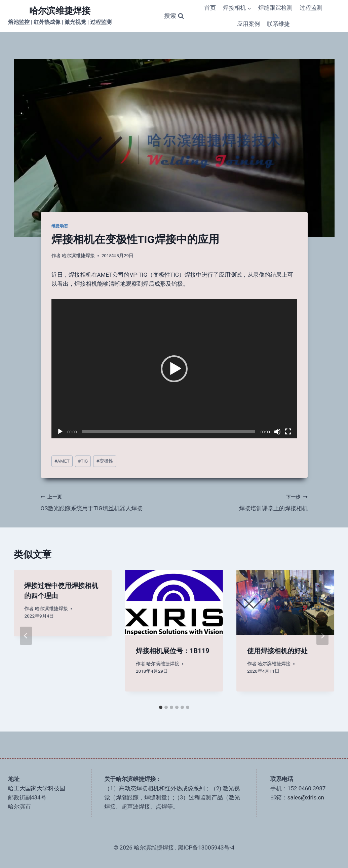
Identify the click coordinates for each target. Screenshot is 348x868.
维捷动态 (60, 226)
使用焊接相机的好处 (277, 651)
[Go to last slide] (26, 636)
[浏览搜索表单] (174, 16)
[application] (174, 369)
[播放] (60, 432)
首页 (210, 8)
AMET (62, 461)
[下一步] (322, 636)
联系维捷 (278, 24)
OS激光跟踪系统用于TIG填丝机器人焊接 (105, 502)
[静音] (277, 432)
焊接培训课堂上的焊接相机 (244, 502)
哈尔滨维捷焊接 (78, 255)
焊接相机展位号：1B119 (173, 651)
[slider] (169, 432)
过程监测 (311, 8)
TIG (83, 461)
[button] (174, 369)
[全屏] (288, 432)
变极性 (105, 461)
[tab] (161, 707)
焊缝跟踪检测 (275, 8)
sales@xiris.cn (306, 797)
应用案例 (248, 24)
